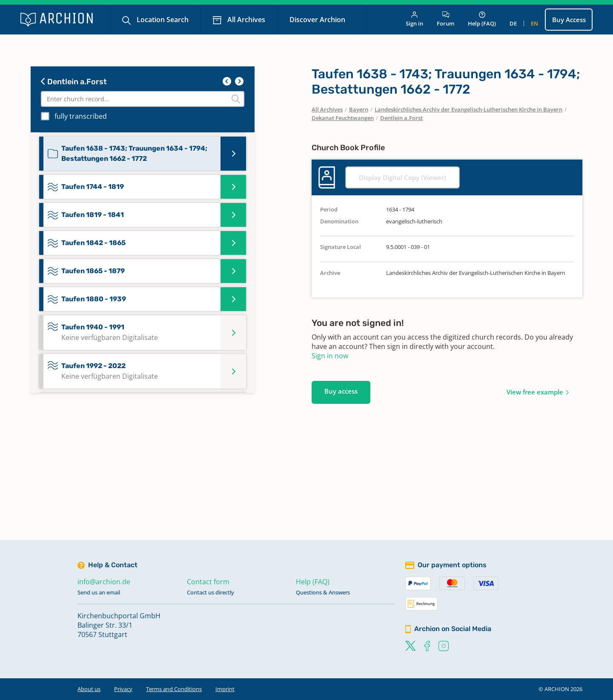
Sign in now (330, 356)
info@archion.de (104, 582)
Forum (445, 19)
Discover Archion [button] (318, 20)
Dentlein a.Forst (74, 82)
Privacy (123, 689)
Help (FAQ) (482, 19)
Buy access (341, 391)
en (534, 23)
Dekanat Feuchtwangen (343, 118)
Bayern (359, 109)
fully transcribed (81, 116)
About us (89, 689)
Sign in (414, 19)
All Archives (245, 20)
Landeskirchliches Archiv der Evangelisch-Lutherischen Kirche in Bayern (468, 109)
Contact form (208, 582)
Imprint (225, 689)
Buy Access (569, 20)
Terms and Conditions (174, 689)
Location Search (162, 20)
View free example (535, 392)
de (513, 23)
